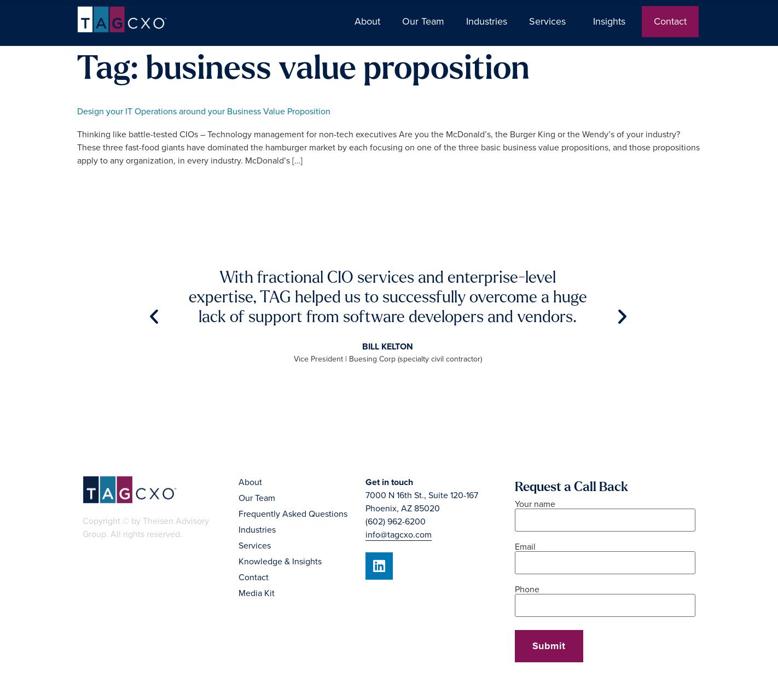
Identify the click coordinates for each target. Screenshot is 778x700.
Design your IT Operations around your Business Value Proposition (204, 112)
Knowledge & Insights (280, 562)
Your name (605, 513)
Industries (487, 21)
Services (550, 21)
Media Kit (257, 593)
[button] (154, 316)
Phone (605, 598)
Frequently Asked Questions (293, 514)
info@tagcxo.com (399, 535)
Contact (670, 21)
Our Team (423, 21)
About (367, 21)
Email (605, 555)
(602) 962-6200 (396, 522)
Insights (612, 21)
